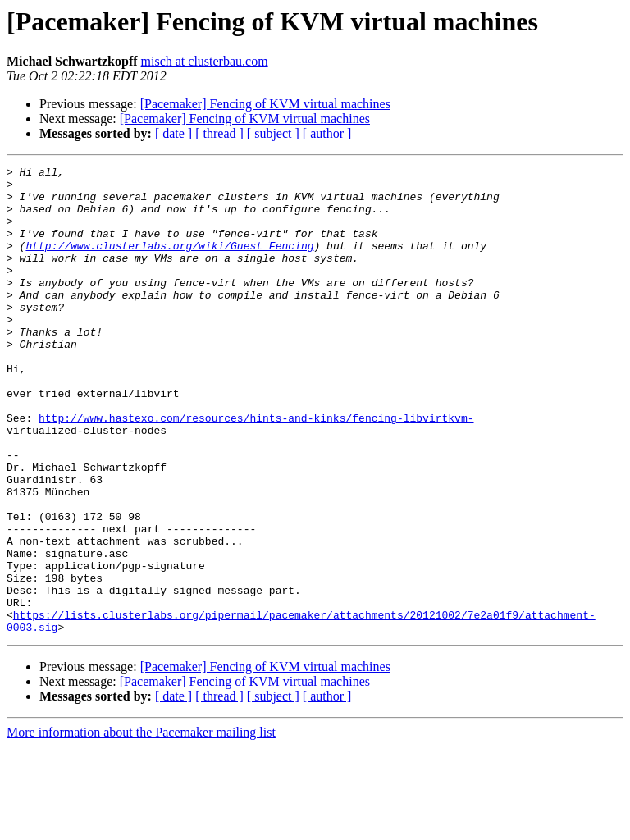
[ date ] (173, 133)
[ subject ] (273, 133)
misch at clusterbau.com (205, 61)
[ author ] (327, 133)
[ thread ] (219, 133)
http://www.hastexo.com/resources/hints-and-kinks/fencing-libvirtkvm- (256, 469)
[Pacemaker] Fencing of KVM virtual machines (265, 104)
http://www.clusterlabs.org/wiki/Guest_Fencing (169, 262)
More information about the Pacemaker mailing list (141, 826)
